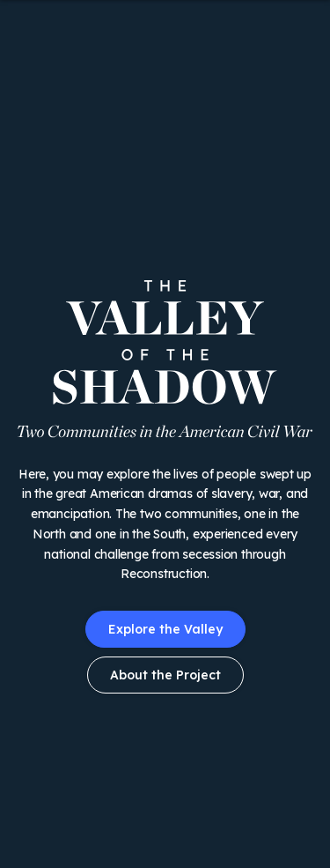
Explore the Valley (165, 629)
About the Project (165, 675)
